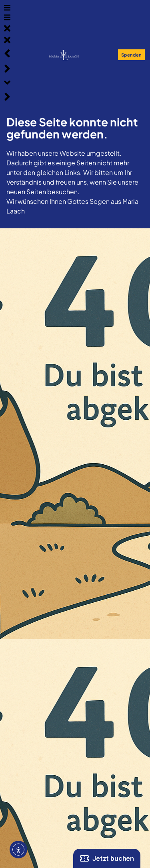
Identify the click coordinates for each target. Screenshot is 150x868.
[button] (7, 9)
